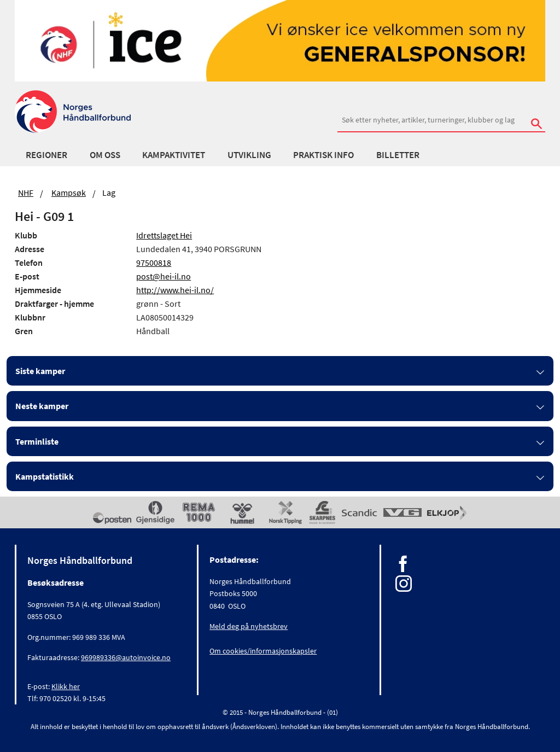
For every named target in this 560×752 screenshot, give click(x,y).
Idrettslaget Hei (164, 235)
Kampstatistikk (45, 476)
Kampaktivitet (174, 155)
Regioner (46, 155)
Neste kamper (42, 406)
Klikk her (66, 686)
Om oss (105, 155)
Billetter (398, 155)
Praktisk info (323, 155)
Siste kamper (40, 371)
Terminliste (37, 441)
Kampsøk (69, 193)
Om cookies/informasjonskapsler (263, 651)
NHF (26, 193)
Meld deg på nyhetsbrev (249, 626)
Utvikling (249, 155)
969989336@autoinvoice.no (126, 657)
